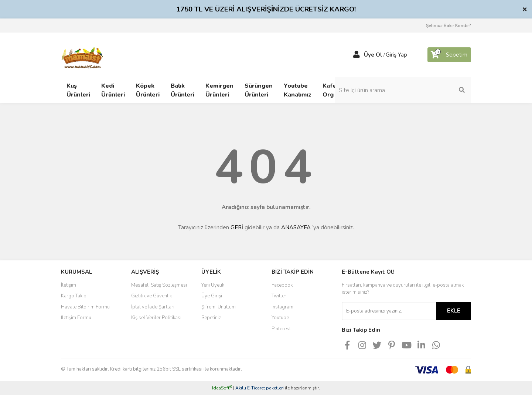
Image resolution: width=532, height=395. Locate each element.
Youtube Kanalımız (298, 90)
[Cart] (449, 55)
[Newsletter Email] (389, 311)
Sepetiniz (211, 318)
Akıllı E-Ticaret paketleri (260, 388)
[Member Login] (357, 55)
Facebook (282, 285)
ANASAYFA (296, 227)
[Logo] (83, 54)
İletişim (69, 285)
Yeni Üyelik (213, 285)
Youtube (280, 318)
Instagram (282, 307)
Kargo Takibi (74, 296)
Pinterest (281, 329)
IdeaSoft (222, 388)
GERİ (237, 227)
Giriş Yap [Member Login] (396, 55)
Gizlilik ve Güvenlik (151, 296)
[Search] (421, 90)
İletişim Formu (76, 318)
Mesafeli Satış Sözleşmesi (159, 285)
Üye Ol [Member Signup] (373, 55)
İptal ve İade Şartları (153, 307)
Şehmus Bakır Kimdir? (449, 26)
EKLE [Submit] (454, 311)
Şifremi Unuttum (219, 307)
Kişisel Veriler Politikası (156, 318)
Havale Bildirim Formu (85, 307)
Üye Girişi (212, 296)
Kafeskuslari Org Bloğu (341, 90)
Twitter (279, 296)
